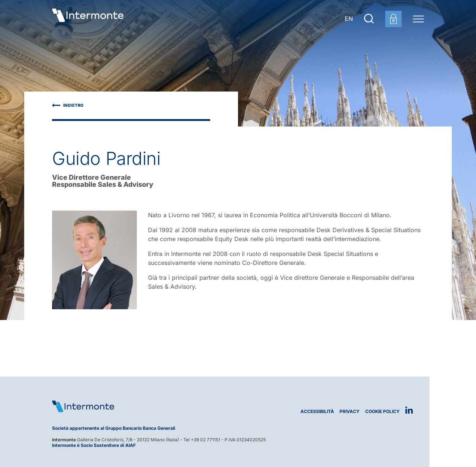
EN (349, 19)
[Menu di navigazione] (418, 19)
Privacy (350, 411)
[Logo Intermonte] (142, 406)
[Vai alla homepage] (88, 19)
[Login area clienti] (393, 19)
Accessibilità (317, 411)
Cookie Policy (382, 411)
